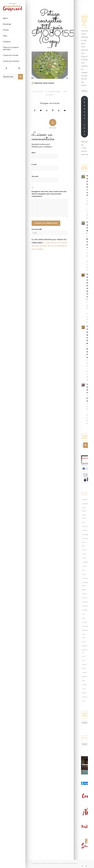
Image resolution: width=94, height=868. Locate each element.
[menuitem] (13, 18)
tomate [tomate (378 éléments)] (84, 685)
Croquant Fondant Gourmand (50, 862)
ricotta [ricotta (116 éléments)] (84, 672)
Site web (35, 176)
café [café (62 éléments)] (84, 522)
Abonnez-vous (84, 117)
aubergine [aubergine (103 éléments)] (85, 504)
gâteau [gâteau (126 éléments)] (84, 590)
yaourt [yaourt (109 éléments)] (84, 693)
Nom (34, 153)
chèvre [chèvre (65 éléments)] (84, 550)
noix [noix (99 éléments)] (84, 614)
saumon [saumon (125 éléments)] (85, 677)
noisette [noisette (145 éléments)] (85, 610)
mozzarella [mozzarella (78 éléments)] (85, 606)
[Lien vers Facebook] (6, 68)
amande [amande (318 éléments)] (85, 499)
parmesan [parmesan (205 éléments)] (85, 626)
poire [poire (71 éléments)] (84, 642)
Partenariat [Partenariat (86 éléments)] (85, 630)
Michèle (50, 95)
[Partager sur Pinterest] (53, 110)
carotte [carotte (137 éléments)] (84, 530)
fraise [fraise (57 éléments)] (84, 574)
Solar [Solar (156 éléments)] (84, 681)
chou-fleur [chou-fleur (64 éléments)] (84, 544)
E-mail (35, 164)
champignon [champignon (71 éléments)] (85, 534)
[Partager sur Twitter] (41, 110)
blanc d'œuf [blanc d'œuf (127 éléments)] (84, 509)
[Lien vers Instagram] (19, 68)
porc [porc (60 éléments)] (84, 660)
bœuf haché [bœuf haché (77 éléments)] (84, 517)
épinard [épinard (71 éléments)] (85, 697)
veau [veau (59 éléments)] (84, 689)
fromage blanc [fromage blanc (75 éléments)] (85, 584)
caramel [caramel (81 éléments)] (85, 526)
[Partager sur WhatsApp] (47, 110)
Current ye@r (37, 229)
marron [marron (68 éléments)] (85, 598)
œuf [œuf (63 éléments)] (83, 701)
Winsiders (74, 862)
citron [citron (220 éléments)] (84, 554)
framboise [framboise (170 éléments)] (85, 578)
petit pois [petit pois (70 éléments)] (84, 636)
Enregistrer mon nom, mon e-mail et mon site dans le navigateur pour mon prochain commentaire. (49, 194)
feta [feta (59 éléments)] (83, 570)
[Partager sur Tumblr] (59, 110)
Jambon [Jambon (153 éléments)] (85, 594)
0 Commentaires (53, 92)
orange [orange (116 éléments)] (84, 622)
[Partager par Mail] (65, 110)
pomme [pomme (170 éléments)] (85, 646)
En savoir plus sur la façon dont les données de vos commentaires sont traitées (49, 246)
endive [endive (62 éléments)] (84, 566)
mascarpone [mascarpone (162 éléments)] (85, 602)
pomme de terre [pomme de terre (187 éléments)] (85, 653)
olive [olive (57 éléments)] (84, 618)
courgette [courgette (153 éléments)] (85, 562)
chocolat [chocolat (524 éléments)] (85, 538)
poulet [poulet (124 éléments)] (84, 664)
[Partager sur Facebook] (35, 110)
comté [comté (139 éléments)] (84, 558)
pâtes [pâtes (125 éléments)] (84, 668)
